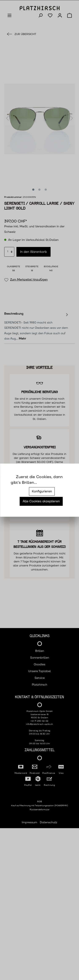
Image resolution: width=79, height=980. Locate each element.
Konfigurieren (42, 491)
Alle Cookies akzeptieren (41, 501)
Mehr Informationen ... (53, 483)
